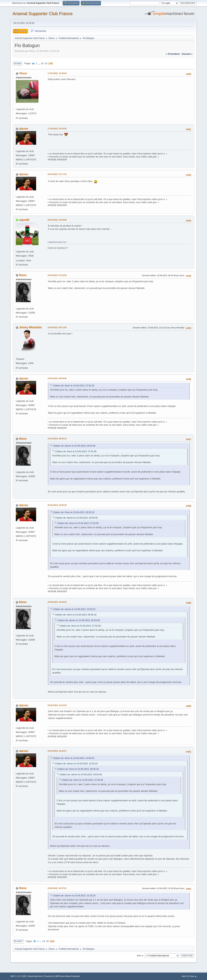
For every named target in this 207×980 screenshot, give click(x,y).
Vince (23, 73)
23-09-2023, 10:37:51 (57, 888)
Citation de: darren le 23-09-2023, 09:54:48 (74, 446)
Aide (184, 976)
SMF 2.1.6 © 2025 (18, 976)
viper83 (24, 220)
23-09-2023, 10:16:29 (57, 705)
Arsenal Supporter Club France (43, 14)
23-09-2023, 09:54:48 (57, 378)
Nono (23, 275)
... (39, 63)
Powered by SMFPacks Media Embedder (62, 976)
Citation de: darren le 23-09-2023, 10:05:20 (74, 609)
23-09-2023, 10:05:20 (57, 505)
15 (46, 63)
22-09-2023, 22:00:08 (57, 220)
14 (42, 63)
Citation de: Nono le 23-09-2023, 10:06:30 (74, 758)
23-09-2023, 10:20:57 (57, 751)
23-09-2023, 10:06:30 (57, 602)
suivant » (187, 54)
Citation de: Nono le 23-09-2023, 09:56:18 (74, 512)
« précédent (173, 54)
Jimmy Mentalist (30, 327)
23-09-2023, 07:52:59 (57, 275)
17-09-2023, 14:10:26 (57, 129)
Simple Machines (35, 976)
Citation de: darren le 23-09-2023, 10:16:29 (74, 896)
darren (24, 129)
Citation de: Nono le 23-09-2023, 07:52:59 (74, 386)
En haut (18, 941)
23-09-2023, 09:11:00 (57, 327)
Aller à (140, 955)
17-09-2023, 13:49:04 (57, 73)
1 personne (52, 242)
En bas (18, 64)
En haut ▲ (192, 976)
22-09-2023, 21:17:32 (57, 174)
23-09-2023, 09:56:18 (57, 439)
